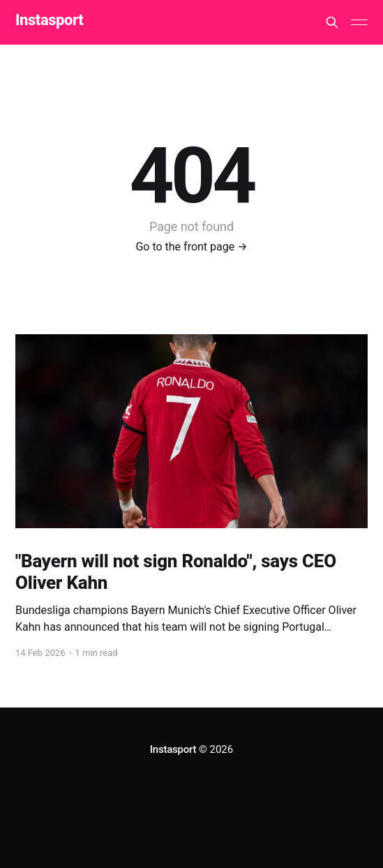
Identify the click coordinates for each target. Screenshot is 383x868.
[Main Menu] (359, 22)
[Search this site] (332, 22)
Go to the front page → (191, 247)
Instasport (49, 21)
